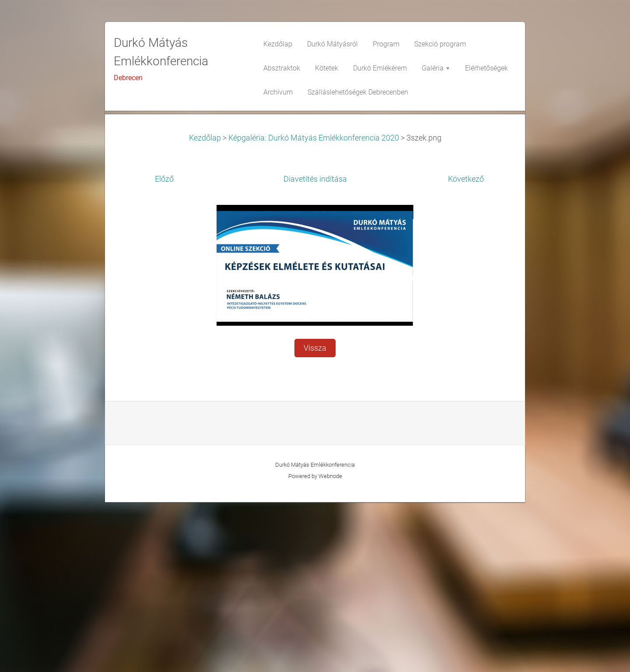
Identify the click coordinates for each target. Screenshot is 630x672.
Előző (164, 349)
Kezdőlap (205, 308)
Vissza (315, 518)
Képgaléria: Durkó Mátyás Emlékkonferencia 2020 (314, 308)
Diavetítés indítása (315, 349)
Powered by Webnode (315, 646)
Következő (466, 349)
